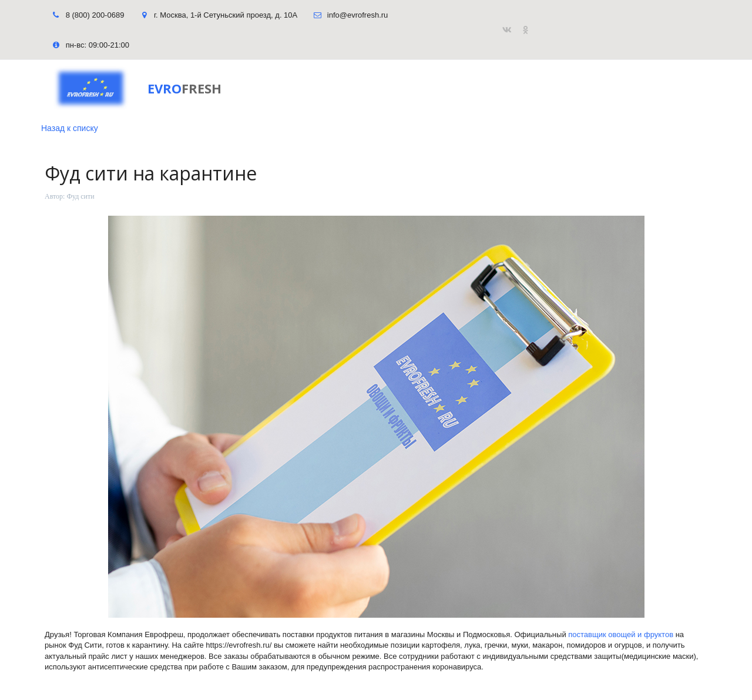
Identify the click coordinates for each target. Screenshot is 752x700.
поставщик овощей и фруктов (621, 634)
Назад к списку (70, 128)
